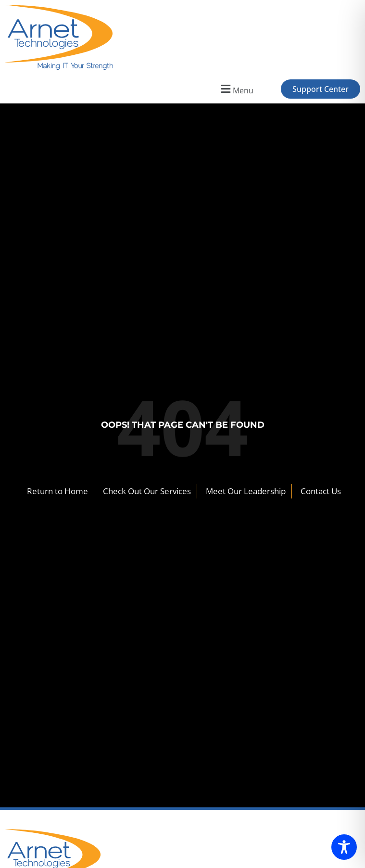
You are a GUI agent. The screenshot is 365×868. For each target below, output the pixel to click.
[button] (236, 89)
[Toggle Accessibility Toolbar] (344, 847)
